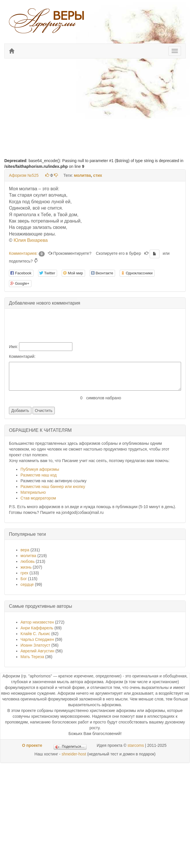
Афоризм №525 (24, 175)
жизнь (26, 567)
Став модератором (38, 498)
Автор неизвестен (37, 622)
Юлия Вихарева (31, 240)
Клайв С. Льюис (36, 634)
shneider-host (74, 754)
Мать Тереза (32, 657)
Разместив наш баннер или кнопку (53, 487)
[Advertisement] (95, 105)
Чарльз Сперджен (37, 639)
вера (25, 550)
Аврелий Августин (37, 651)
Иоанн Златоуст (35, 645)
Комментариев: (27, 253)
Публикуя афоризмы (40, 469)
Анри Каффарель (37, 628)
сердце (27, 584)
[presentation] (57, 324)
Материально (33, 492)
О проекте (32, 745)
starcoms (136, 745)
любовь (28, 561)
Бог (24, 579)
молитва (82, 175)
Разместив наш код (38, 475)
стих (98, 175)
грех (24, 573)
